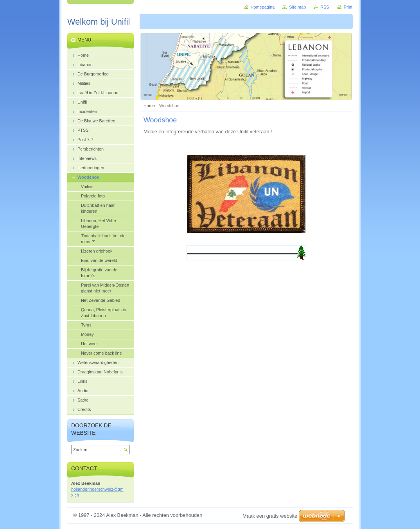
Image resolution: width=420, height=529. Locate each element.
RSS (325, 7)
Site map (297, 7)
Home (149, 106)
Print (348, 7)
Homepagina (263, 7)
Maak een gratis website (270, 516)
